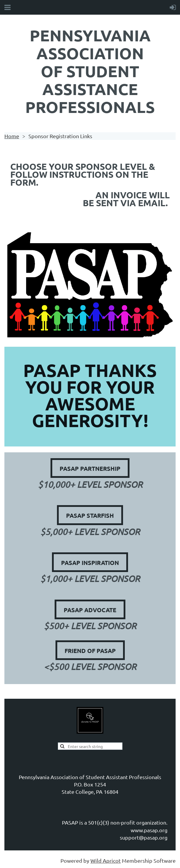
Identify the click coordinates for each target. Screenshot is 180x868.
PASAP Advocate (90, 610)
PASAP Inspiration (90, 563)
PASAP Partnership (90, 468)
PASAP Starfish (90, 515)
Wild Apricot (106, 861)
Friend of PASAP (90, 651)
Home (12, 136)
